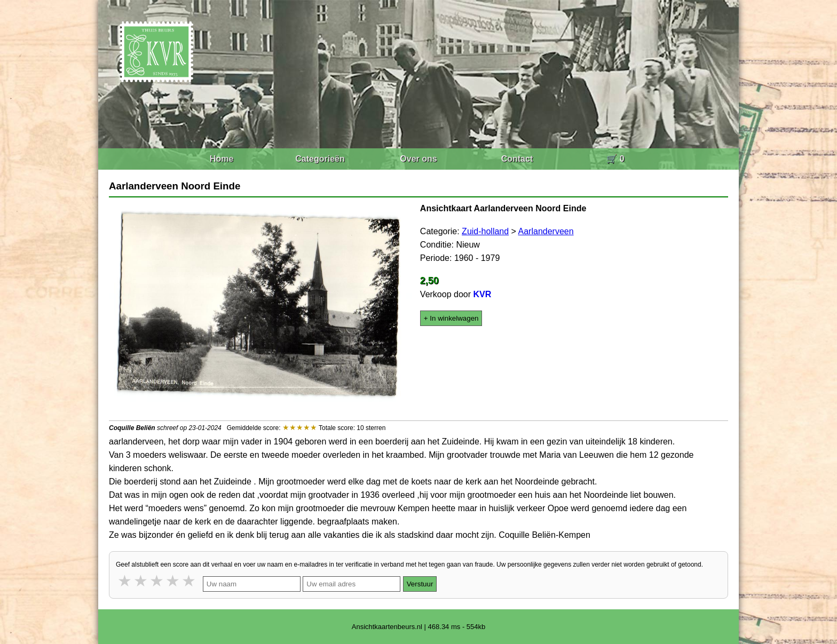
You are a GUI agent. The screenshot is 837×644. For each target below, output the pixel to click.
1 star (125, 581)
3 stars (157, 581)
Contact (517, 159)
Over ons (418, 159)
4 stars (173, 581)
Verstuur (420, 584)
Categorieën (320, 159)
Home (222, 159)
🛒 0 (615, 159)
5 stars (189, 581)
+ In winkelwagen (451, 318)
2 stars (141, 581)
